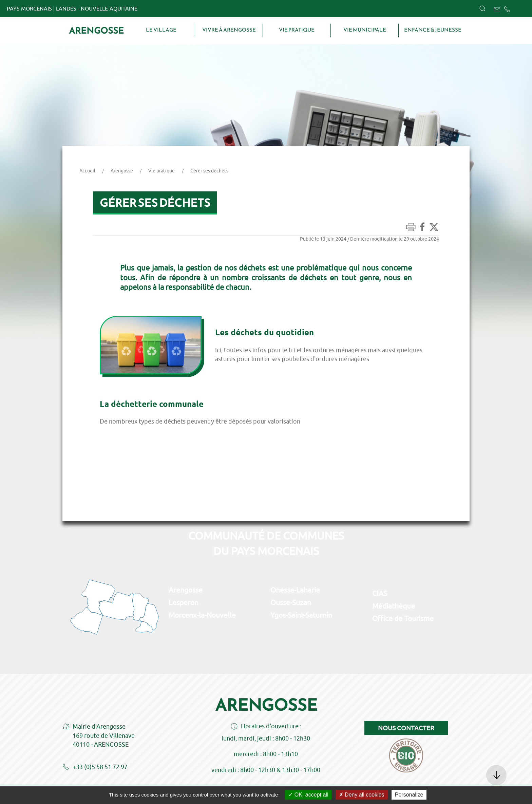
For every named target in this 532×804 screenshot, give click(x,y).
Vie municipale (365, 30)
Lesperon (184, 602)
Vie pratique (297, 30)
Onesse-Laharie (295, 590)
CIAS (380, 593)
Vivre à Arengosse (229, 30)
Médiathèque (394, 606)
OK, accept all (308, 795)
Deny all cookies (362, 795)
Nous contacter (406, 728)
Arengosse (96, 31)
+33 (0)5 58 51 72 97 (95, 767)
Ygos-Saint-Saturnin (301, 615)
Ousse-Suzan (291, 602)
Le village (161, 30)
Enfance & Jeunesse (433, 30)
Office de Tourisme (403, 618)
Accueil (87, 171)
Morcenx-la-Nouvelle (202, 615)
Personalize (409, 795)
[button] (482, 8)
